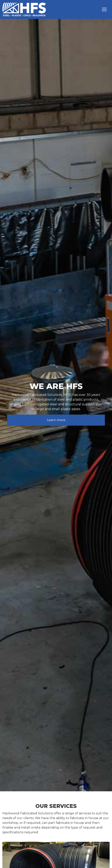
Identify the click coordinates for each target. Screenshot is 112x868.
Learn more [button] (56, 420)
